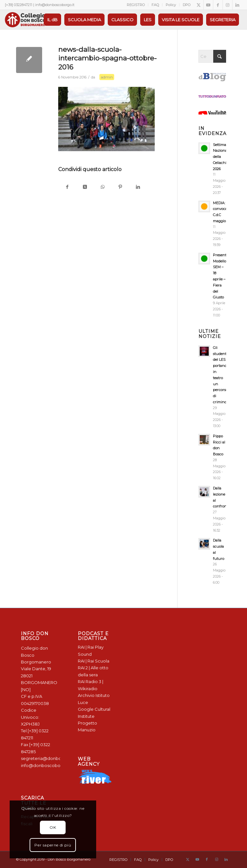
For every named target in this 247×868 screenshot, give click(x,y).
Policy (171, 5)
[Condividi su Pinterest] (120, 187)
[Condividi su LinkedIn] (138, 187)
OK (53, 827)
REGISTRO (136, 5)
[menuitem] (136, 5)
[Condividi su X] (85, 187)
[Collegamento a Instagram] (228, 5)
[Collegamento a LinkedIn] (237, 5)
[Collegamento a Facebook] (218, 5)
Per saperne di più (53, 845)
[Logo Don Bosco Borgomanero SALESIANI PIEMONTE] (25, 20)
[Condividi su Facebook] (67, 187)
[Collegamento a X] (199, 5)
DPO (187, 5)
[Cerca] (212, 56)
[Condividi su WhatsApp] (102, 187)
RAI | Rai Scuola (94, 661)
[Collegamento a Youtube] (208, 5)
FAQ (155, 5)
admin (107, 77)
